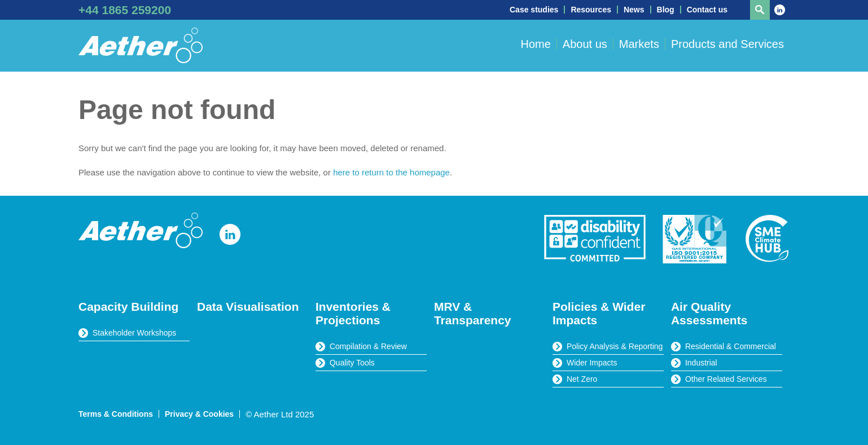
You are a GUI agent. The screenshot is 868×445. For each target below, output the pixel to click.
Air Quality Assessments (709, 313)
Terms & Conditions (116, 414)
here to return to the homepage (391, 172)
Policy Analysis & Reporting (615, 346)
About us (585, 44)
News (634, 10)
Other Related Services (726, 379)
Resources (591, 10)
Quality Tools (352, 363)
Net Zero (582, 379)
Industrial (701, 363)
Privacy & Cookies (199, 414)
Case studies (534, 10)
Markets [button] (639, 44)
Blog (666, 10)
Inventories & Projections (353, 313)
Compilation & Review (368, 346)
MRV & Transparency (473, 313)
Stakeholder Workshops (134, 333)
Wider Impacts (592, 363)
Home (535, 44)
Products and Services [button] (727, 44)
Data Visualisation (248, 307)
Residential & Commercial (731, 346)
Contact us (707, 10)
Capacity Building (128, 307)
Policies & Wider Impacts (599, 313)
